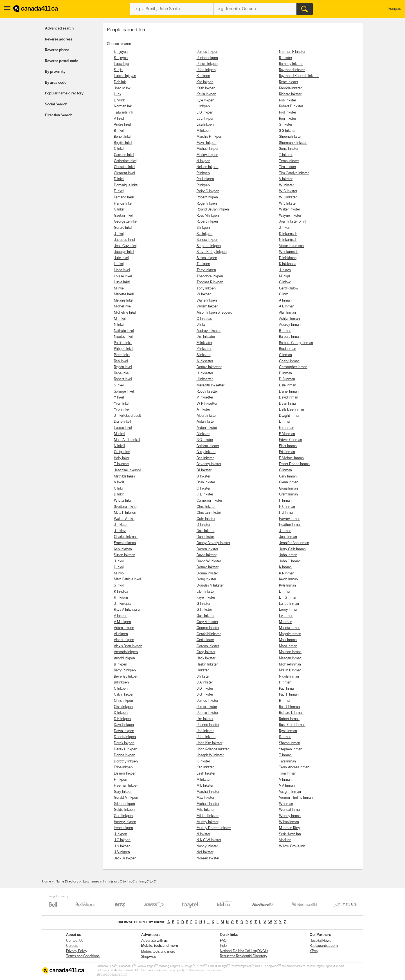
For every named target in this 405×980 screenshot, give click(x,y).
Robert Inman (289, 719)
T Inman (285, 755)
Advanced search (59, 29)
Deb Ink (120, 82)
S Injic (118, 70)
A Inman (285, 301)
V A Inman (287, 786)
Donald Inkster (208, 567)
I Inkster (203, 670)
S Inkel (119, 385)
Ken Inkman (123, 549)
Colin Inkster (206, 519)
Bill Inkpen (121, 683)
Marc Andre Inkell (127, 440)
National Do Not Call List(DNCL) (244, 951)
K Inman (285, 567)
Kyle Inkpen (205, 100)
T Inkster (286, 155)
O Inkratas (204, 319)
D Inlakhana (288, 258)
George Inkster (208, 628)
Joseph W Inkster (210, 755)
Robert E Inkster (291, 106)
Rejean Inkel (123, 367)
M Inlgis (285, 276)
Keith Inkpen (206, 88)
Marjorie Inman (290, 634)
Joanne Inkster (208, 725)
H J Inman (287, 513)
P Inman (285, 683)
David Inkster (207, 555)
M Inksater (204, 343)
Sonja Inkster (289, 149)
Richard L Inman (291, 713)
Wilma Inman (289, 822)
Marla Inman (288, 646)
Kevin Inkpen (206, 94)
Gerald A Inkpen (126, 798)
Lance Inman (289, 604)
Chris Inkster (206, 507)
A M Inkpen (122, 622)
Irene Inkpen (123, 828)
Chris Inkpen (123, 701)
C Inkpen (121, 689)
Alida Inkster (206, 422)
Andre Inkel (122, 125)
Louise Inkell (123, 428)
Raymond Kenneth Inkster (299, 76)
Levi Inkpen (205, 119)
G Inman (285, 470)
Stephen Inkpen (209, 246)
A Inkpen (121, 616)
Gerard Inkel (123, 228)
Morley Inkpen (207, 155)
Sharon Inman (290, 743)
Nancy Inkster (207, 846)
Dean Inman (288, 404)
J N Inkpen (122, 846)
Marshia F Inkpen (209, 137)
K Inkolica (121, 592)
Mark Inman (288, 640)
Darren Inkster (207, 549)
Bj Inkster (203, 477)
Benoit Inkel (122, 137)
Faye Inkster (206, 598)
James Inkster (207, 701)
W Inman (286, 804)
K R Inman (287, 573)
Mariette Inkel (124, 294)
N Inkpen (203, 161)
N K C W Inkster (209, 840)
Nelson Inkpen (208, 167)
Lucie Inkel (122, 282)
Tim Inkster (288, 167)
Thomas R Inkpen (210, 282)
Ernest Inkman (125, 543)
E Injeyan (121, 52)
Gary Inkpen (123, 792)
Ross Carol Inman (292, 725)
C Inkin (119, 489)
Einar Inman (288, 446)
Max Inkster (205, 798)
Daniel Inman (289, 392)
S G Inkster (287, 131)
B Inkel (119, 131)
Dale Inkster (206, 531)
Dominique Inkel (126, 185)
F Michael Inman (291, 458)
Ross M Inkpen (208, 216)
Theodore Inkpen (210, 276)
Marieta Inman (290, 628)
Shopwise (149, 957)
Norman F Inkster (292, 52)
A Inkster (203, 410)
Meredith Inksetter (211, 385)
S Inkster (286, 125)
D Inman (285, 373)
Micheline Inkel (125, 313)
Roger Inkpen (207, 204)
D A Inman (287, 379)
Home (47, 882)
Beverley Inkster (209, 464)
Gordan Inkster (208, 646)
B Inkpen (121, 665)
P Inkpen (203, 173)
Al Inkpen (121, 634)
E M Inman (287, 434)
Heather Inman (290, 525)
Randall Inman (289, 707)
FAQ (223, 941)
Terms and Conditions (83, 956)
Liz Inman (286, 616)
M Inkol (119, 573)
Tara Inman (287, 761)
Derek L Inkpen (126, 749)
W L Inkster (288, 204)
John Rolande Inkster (213, 749)
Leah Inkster (206, 774)
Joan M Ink (122, 88)
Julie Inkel (121, 258)
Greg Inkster (206, 652)
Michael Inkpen (208, 149)
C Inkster (203, 489)
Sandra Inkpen (207, 240)
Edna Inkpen (123, 767)
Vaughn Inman (290, 792)
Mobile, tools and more (158, 952)
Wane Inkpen (207, 301)
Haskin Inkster (207, 665)
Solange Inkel (124, 392)
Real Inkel (121, 361)
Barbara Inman (290, 337)
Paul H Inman (289, 695)
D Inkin (119, 494)
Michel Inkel (123, 306)
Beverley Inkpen (126, 677)
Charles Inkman (126, 537)
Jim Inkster (205, 719)
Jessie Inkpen (207, 64)
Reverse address (59, 39)
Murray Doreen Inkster (214, 828)
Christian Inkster (209, 513)
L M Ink (119, 100)
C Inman (285, 355)
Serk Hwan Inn (290, 834)
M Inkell (119, 434)
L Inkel (119, 264)
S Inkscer (204, 355)
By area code (56, 83)
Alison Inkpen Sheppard (214, 313)
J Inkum (285, 228)
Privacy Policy (77, 951)
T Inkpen (203, 264)
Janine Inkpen (207, 58)
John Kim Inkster (210, 743)
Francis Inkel (123, 204)
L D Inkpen (205, 113)
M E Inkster (205, 786)
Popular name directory (64, 93)
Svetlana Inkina (125, 507)
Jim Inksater (206, 337)
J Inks (201, 325)
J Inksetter (205, 379)
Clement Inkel (124, 173)
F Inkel (119, 191)
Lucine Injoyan (125, 76)
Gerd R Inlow (289, 288)
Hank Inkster (206, 658)
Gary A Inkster (207, 622)
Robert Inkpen (207, 197)
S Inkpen (203, 228)
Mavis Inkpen (207, 143)
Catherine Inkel (125, 161)
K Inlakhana (288, 264)
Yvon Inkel (122, 410)
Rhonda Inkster (290, 88)
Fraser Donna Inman (294, 464)
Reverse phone (57, 50)
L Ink (118, 94)
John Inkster (206, 737)
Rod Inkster (288, 113)
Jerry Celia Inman (292, 549)
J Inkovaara (122, 604)
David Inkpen (124, 725)
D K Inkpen (122, 719)
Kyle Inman (287, 586)
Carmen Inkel (124, 155)
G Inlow (285, 282)
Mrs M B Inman (290, 670)
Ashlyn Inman (289, 319)
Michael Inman (290, 665)
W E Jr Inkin (123, 501)
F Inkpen (121, 780)
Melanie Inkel (123, 301)
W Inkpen (204, 294)
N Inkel (119, 325)
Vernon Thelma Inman (296, 798)
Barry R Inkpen (125, 670)
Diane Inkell (122, 422)
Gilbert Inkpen (124, 804)
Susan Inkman (125, 555)
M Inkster (204, 780)
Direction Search (59, 115)
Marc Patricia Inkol (127, 579)
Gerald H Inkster (209, 634)
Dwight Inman (290, 416)
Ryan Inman (288, 731)
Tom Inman (288, 774)
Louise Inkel (123, 276)
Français (395, 9)
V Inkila (119, 482)
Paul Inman (287, 689)
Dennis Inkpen (125, 737)
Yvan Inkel (121, 404)
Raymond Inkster (292, 70)
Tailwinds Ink (123, 113)
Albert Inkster (207, 416)
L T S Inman (288, 598)
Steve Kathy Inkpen (212, 252)
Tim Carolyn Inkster (294, 173)
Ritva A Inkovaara (127, 610)
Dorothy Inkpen (126, 761)
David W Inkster (209, 561)
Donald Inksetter (209, 367)
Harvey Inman (290, 519)
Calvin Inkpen (124, 695)
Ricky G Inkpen (208, 191)
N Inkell (119, 446)
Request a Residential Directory (244, 956)
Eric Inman (287, 452)
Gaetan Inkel (123, 216)
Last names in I (93, 882)
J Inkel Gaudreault (127, 416)
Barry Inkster (206, 452)
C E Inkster (205, 494)
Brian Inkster (206, 482)
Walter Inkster (290, 210)
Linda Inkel (122, 270)
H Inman (285, 501)
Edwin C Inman (291, 440)
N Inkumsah (288, 240)
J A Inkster (205, 683)
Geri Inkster (205, 640)
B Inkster (203, 434)
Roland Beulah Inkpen (213, 210)
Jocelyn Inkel (124, 252)
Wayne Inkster (290, 216)
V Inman (285, 780)
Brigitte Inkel (123, 143)
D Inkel (119, 179)
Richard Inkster (290, 94)
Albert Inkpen (124, 640)
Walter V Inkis (124, 519)
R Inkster (286, 58)
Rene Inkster (289, 82)
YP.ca (314, 951)
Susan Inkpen (207, 258)
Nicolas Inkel (123, 337)
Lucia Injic (121, 64)
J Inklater (121, 525)
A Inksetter (205, 361)
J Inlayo (285, 270)
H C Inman (287, 507)
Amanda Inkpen (126, 652)
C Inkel (119, 149)
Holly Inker (122, 458)
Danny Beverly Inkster (213, 543)
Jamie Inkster (207, 707)
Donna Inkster (207, 573)
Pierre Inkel (122, 355)
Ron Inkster (288, 119)
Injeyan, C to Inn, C (122, 882)
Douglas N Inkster (210, 586)
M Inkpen (204, 131)
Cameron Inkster (209, 501)
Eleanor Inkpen (125, 774)
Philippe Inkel (123, 349)
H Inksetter (205, 373)
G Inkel (119, 210)
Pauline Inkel (123, 343)
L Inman (285, 592)
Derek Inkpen (124, 743)
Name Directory (67, 882)
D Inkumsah (288, 234)
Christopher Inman (293, 367)
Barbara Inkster (208, 446)
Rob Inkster (288, 100)
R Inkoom (121, 598)
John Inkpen (206, 70)
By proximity (55, 72)
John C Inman (290, 561)
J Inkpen (121, 834)
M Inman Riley (290, 828)
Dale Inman (288, 385)
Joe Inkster (205, 731)
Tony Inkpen (206, 288)
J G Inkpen (122, 840)
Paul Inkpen (205, 179)
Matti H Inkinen (125, 513)
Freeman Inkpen (126, 786)
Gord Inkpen (123, 816)
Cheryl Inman (289, 361)
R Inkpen (203, 185)
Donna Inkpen (125, 755)
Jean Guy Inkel (125, 246)
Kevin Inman (288, 579)
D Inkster (203, 525)
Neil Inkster (205, 852)
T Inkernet (122, 464)
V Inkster (286, 179)
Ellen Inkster (206, 592)
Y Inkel (119, 398)
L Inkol (119, 567)
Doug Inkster (206, 579)
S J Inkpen (205, 234)
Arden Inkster (207, 428)
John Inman (288, 555)
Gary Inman (288, 477)
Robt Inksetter (207, 392)
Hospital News (320, 941)
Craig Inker (122, 452)
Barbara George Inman (296, 343)
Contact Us (75, 941)
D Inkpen (121, 713)
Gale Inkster (206, 616)
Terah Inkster (289, 161)
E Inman (285, 422)
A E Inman (287, 306)
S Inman (285, 737)
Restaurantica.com (324, 946)
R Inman (285, 701)
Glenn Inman (289, 482)
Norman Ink (123, 106)
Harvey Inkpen (125, 822)
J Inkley (120, 531)
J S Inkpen (122, 852)
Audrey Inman (290, 325)
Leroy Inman (289, 610)
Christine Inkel (124, 167)
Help (223, 946)
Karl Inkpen (205, 82)
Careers (72, 946)
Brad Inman (288, 349)
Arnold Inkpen (124, 658)
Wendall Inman (290, 810)
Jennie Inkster (207, 713)
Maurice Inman (290, 652)
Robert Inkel (123, 379)
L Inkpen (203, 106)
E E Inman (287, 428)
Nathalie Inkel (124, 331)
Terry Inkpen (206, 270)
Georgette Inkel (126, 222)
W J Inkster (288, 197)
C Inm (284, 294)
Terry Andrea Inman (294, 767)
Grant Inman (288, 494)
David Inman (289, 398)
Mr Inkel (120, 319)
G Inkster (203, 604)
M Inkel (119, 288)
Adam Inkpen (124, 628)
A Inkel (119, 119)
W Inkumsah (289, 252)
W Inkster (286, 185)
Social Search (56, 104)
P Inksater (204, 349)
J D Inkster (205, 689)
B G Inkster (205, 440)
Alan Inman (287, 313)
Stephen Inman (291, 749)
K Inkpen (203, 76)
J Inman (285, 531)
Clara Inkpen (123, 707)
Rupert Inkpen (207, 222)
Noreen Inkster (208, 858)
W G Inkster (288, 191)
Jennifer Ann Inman (294, 543)
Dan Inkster (205, 537)
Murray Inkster (208, 822)
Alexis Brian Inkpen (128, 646)
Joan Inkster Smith (293, 222)
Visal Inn (285, 840)
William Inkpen (208, 306)
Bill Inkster (204, 470)
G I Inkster (204, 610)
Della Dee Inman (292, 410)
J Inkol (119, 561)
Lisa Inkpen (205, 125)
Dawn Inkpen (124, 731)
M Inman (286, 622)
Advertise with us (154, 941)
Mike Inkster (206, 810)
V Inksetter (205, 398)
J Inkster (203, 677)
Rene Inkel (122, 373)
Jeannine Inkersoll (127, 470)
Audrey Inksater (209, 331)
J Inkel (119, 234)
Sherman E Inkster (293, 143)
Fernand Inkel (124, 197)
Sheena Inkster (290, 137)
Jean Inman (288, 537)
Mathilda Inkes (124, 477)
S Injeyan (121, 58)
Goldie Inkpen (124, 810)
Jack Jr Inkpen (125, 858)
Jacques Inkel (124, 240)
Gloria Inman (288, 489)
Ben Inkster (205, 458)
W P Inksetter (207, 404)
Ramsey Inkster (291, 64)
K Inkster (203, 761)
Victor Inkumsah (291, 246)
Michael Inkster (208, 804)
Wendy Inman (290, 816)
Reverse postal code (62, 61)
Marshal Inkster (208, 792)
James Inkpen (207, 52)
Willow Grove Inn (292, 846)
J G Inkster (205, 695)
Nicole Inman (289, 677)
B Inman (285, 331)
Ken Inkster (205, 767)
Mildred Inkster (208, 816)
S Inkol (119, 586)
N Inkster (203, 834)
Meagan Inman (290, 658)
